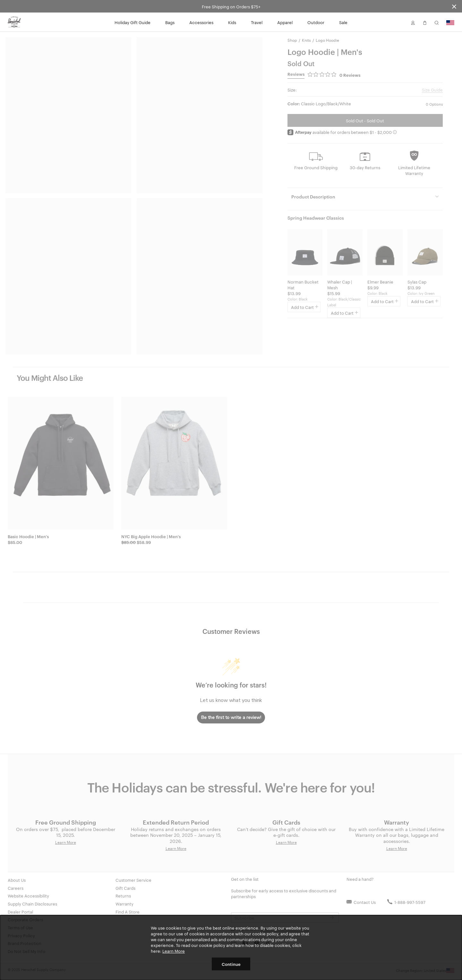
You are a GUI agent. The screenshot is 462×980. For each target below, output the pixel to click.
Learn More (174, 951)
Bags (170, 22)
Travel (257, 22)
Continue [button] (231, 964)
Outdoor (316, 22)
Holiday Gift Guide (133, 22)
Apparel (285, 22)
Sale (343, 22)
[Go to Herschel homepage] (14, 22)
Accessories (201, 22)
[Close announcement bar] (454, 6)
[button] (413, 22)
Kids (232, 22)
